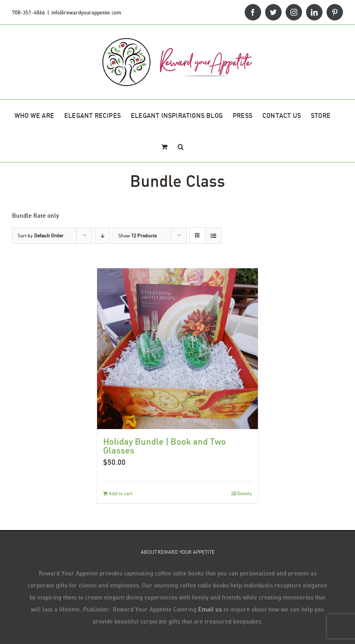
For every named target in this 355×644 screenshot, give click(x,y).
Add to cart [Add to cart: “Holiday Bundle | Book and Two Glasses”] (121, 493)
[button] (181, 146)
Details (244, 493)
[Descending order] (102, 236)
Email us (210, 609)
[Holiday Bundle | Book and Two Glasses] (177, 349)
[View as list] (213, 236)
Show (138, 236)
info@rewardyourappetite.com (86, 12)
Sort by (41, 236)
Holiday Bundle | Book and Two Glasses (164, 446)
